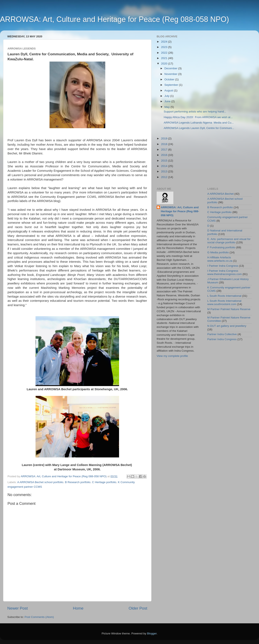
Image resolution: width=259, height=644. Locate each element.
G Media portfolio (218, 252)
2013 (165, 171)
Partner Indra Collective (222, 334)
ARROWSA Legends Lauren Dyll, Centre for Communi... (199, 128)
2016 (165, 155)
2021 (165, 58)
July (167, 96)
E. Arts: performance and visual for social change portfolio (229, 241)
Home (78, 608)
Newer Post (18, 608)
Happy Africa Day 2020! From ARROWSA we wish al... (198, 117)
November (171, 74)
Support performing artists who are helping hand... (195, 112)
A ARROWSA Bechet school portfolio (40, 482)
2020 (165, 64)
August (169, 90)
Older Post (138, 608)
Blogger (152, 633)
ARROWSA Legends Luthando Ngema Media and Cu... (199, 123)
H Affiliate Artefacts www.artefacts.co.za (220, 259)
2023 (165, 47)
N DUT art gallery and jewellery (227, 326)
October (170, 79)
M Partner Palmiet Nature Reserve (229, 309)
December (171, 68)
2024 (165, 42)
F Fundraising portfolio (221, 247)
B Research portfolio (78, 482)
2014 (165, 166)
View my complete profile (172, 356)
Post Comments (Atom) (39, 617)
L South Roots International (224, 296)
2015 (165, 161)
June (168, 101)
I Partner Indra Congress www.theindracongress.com (225, 272)
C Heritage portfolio (104, 482)
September (172, 85)
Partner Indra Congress (222, 339)
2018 (165, 144)
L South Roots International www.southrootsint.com (224, 302)
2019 (165, 138)
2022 (165, 53)
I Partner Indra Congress (223, 266)
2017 (165, 150)
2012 (165, 177)
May (167, 107)
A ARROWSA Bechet (221, 194)
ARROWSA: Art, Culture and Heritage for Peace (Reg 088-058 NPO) (114, 19)
